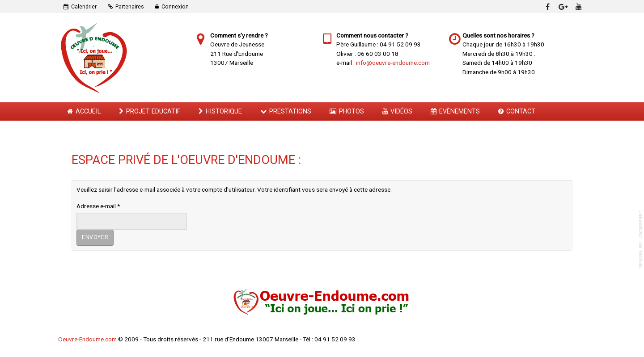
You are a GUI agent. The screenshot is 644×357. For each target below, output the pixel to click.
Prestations (290, 111)
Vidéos (401, 111)
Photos (352, 111)
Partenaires (130, 7)
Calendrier (84, 7)
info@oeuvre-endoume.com (393, 63)
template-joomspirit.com (641, 239)
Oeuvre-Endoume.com (87, 339)
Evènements (460, 111)
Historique (224, 111)
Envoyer (95, 237)
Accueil (88, 111)
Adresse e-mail (98, 206)
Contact (521, 111)
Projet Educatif (153, 111)
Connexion (175, 7)
